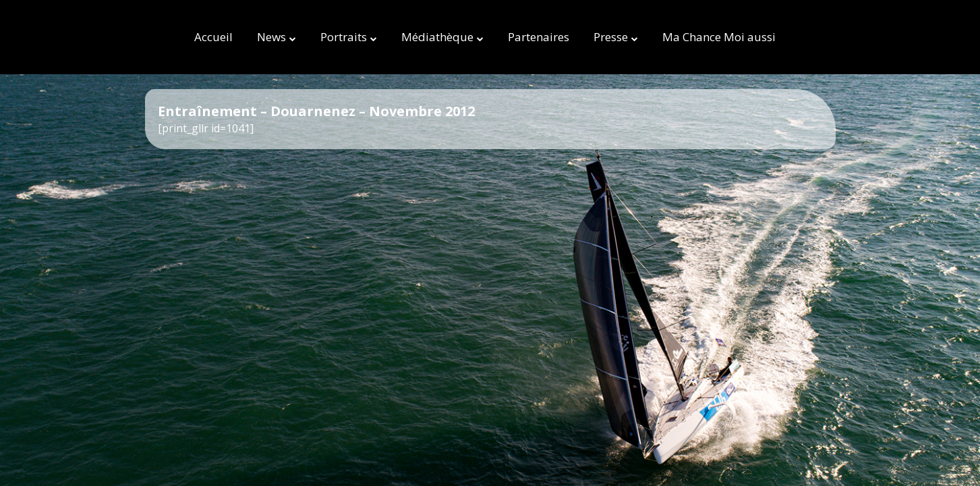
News (271, 37)
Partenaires (539, 37)
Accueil (213, 37)
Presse (611, 37)
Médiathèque (437, 37)
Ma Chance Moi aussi (719, 37)
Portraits (344, 37)
